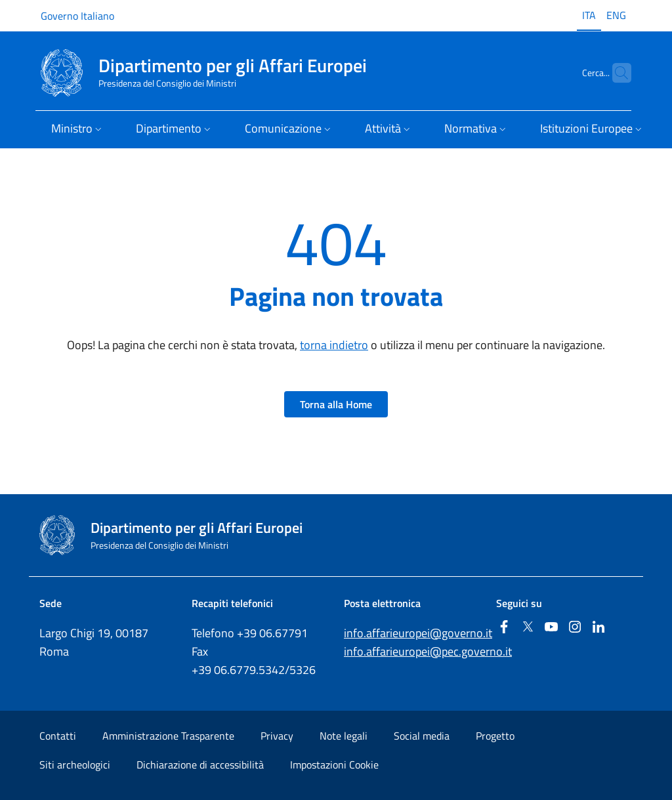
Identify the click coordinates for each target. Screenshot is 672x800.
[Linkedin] (598, 628)
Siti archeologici (75, 765)
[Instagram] (575, 628)
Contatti (58, 736)
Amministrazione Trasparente (168, 736)
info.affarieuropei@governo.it (418, 633)
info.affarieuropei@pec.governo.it (428, 651)
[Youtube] (551, 628)
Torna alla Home (336, 404)
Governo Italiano (77, 16)
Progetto (495, 736)
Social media (422, 736)
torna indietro (334, 345)
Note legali (344, 736)
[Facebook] (504, 628)
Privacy (277, 736)
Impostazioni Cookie (334, 765)
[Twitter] (528, 628)
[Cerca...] (616, 73)
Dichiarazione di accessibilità (200, 765)
